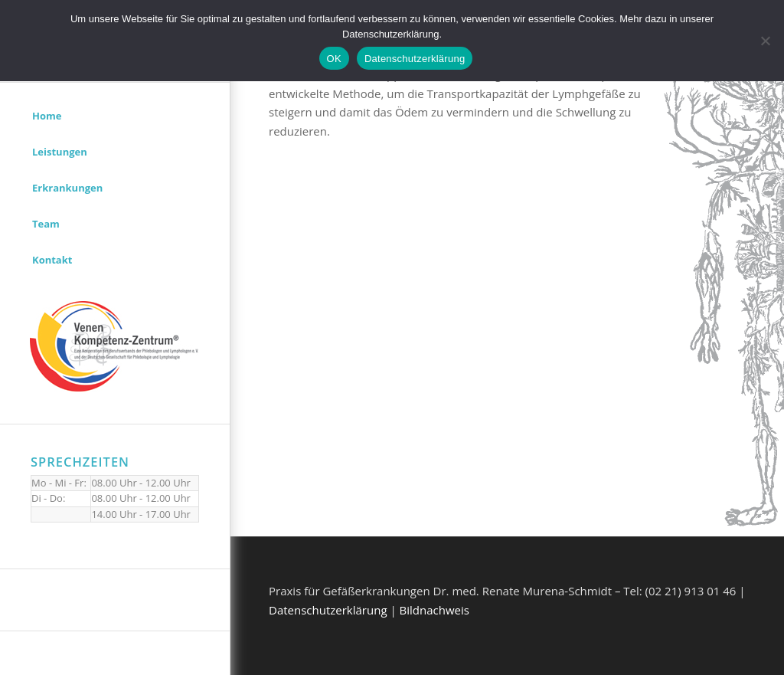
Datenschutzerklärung (328, 610)
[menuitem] (115, 116)
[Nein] (765, 41)
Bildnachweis (434, 610)
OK (334, 59)
